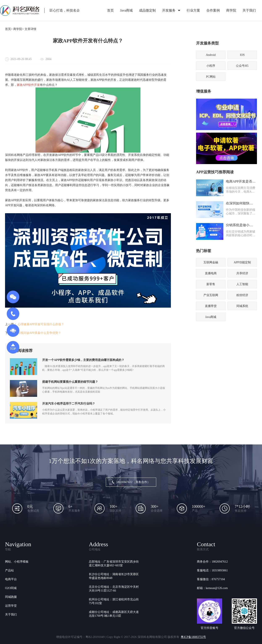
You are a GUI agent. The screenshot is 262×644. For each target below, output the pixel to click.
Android (211, 55)
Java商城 (126, 10)
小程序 (211, 66)
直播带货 (211, 306)
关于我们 (249, 10)
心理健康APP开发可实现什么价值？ (41, 324)
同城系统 (242, 306)
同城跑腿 (11, 597)
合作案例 (213, 10)
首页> (9, 29)
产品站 (9, 570)
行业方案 (193, 10)
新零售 (211, 284)
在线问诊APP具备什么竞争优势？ (39, 333)
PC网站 (211, 77)
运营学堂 (11, 606)
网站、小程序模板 (17, 562)
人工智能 (242, 284)
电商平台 (11, 579)
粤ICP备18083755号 (193, 637)
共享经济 (242, 273)
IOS (242, 55)
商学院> (18, 29)
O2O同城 (11, 588)
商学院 (231, 10)
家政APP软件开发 (28, 85)
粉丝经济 (242, 295)
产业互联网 (211, 295)
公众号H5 (242, 66)
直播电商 (211, 273)
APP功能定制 (242, 262)
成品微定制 (147, 10)
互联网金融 (211, 262)
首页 (110, 10)
